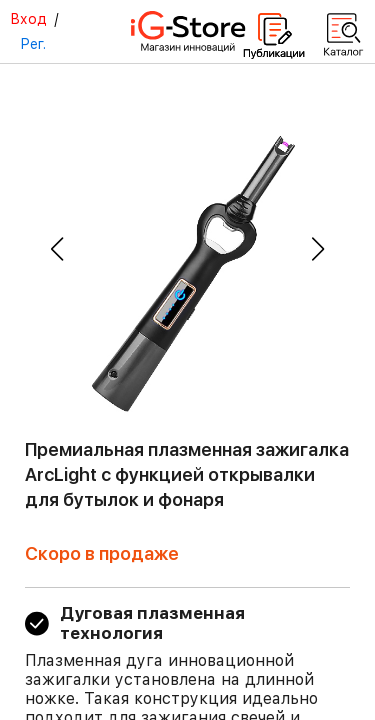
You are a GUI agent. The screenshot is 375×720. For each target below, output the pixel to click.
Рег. (33, 44)
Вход (28, 19)
